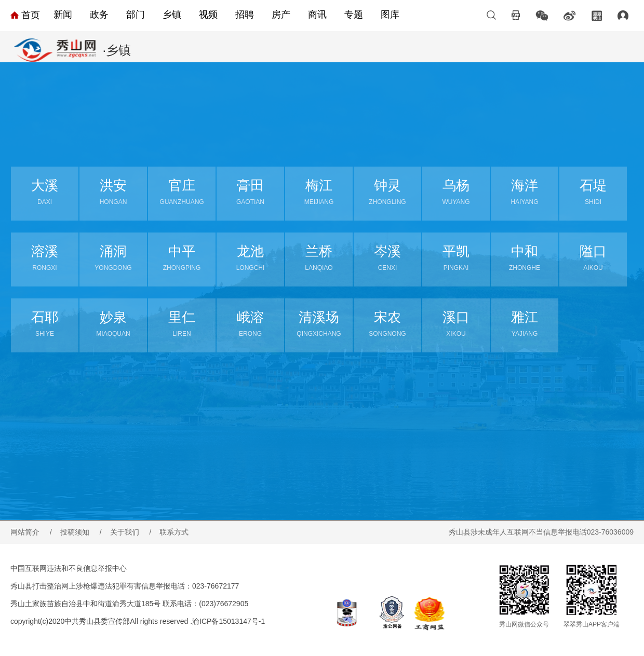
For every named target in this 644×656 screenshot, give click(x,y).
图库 (390, 15)
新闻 (63, 15)
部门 (136, 15)
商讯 (317, 15)
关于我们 (131, 532)
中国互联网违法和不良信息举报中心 (69, 568)
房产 (281, 15)
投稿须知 (81, 532)
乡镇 (172, 15)
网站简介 (31, 532)
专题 (354, 15)
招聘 (245, 15)
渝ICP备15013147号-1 (229, 621)
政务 (99, 15)
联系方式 (174, 532)
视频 (208, 15)
